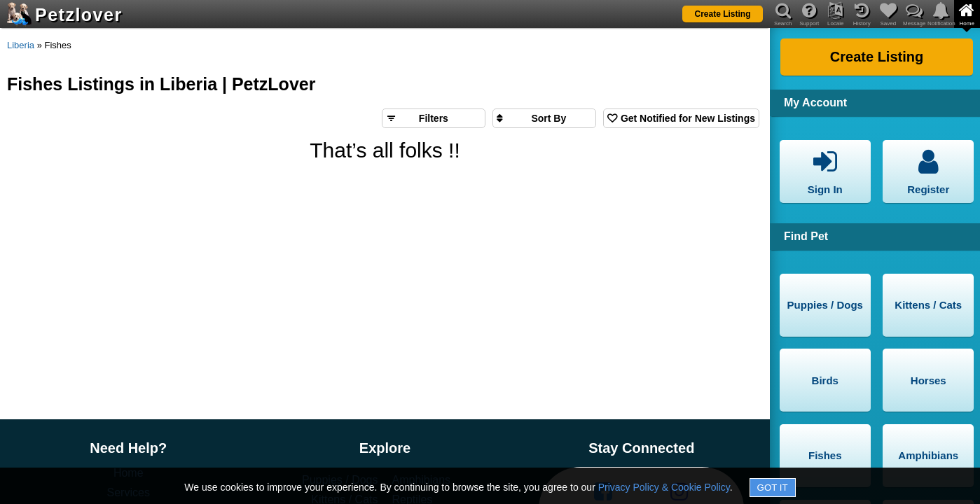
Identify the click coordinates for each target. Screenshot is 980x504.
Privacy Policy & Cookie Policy (664, 487)
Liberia (21, 45)
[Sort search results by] (544, 118)
